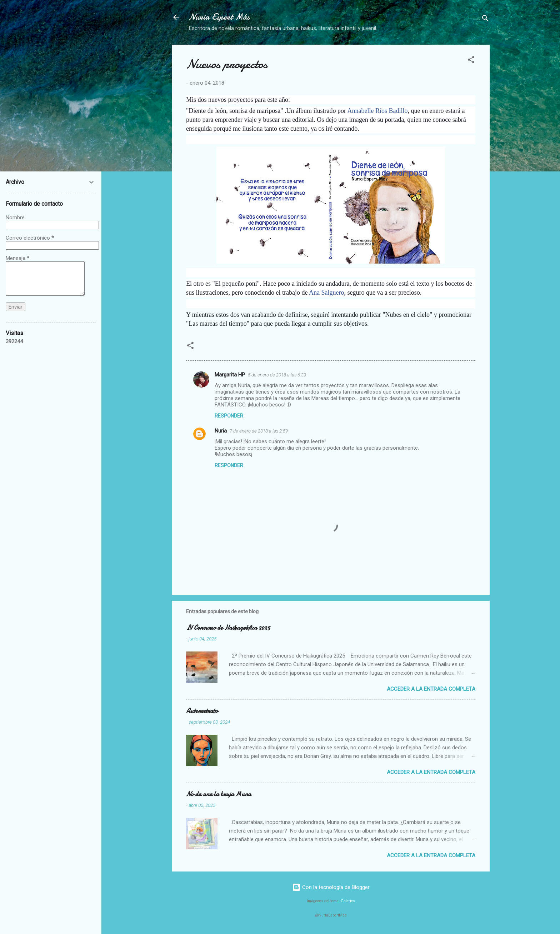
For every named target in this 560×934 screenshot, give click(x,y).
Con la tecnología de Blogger (331, 887)
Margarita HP (230, 375)
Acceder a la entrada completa (431, 689)
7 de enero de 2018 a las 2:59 (259, 431)
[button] (471, 61)
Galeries (348, 901)
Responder (229, 416)
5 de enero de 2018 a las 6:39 (277, 375)
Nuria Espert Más (219, 17)
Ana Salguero (326, 293)
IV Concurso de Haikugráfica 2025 (228, 628)
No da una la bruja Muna (219, 794)
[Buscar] (485, 19)
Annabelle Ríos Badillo (378, 111)
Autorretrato (202, 711)
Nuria (221, 431)
